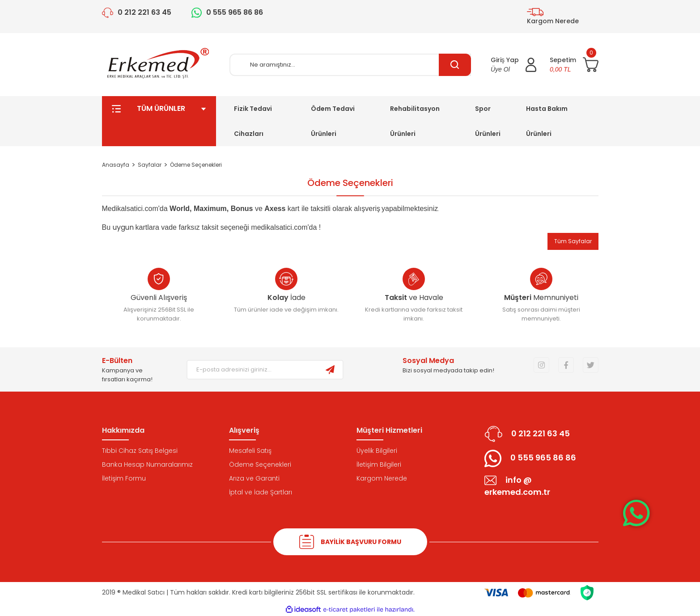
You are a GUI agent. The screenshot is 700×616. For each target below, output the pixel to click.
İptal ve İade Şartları (261, 492)
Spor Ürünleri (488, 121)
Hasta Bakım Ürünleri (547, 121)
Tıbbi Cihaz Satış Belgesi (140, 451)
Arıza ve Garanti (254, 478)
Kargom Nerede (382, 478)
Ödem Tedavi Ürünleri (333, 121)
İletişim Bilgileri (379, 464)
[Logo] (159, 65)
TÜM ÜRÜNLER (159, 121)
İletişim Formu (124, 478)
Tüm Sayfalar (573, 241)
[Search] (350, 65)
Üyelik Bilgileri (377, 451)
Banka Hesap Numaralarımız (147, 464)
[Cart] (574, 65)
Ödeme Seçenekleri (260, 464)
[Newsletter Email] (252, 370)
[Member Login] (513, 65)
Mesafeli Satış (250, 451)
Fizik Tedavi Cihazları (253, 121)
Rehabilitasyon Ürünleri (415, 121)
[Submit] (330, 370)
